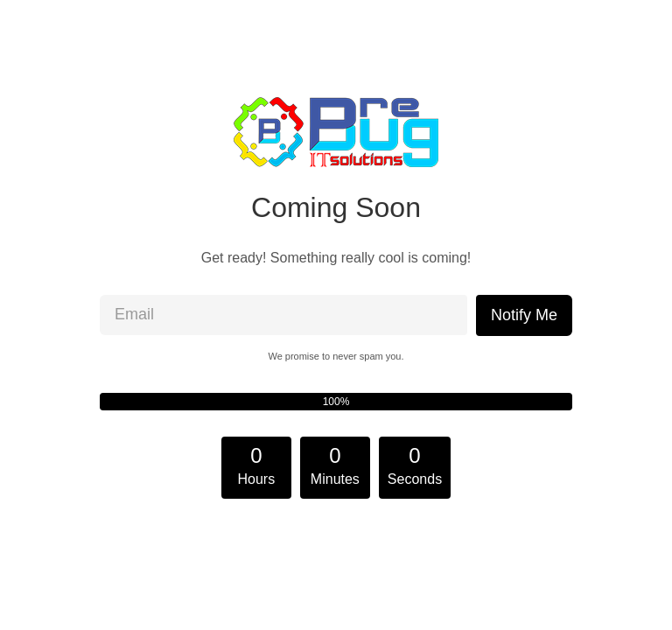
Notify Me (524, 315)
